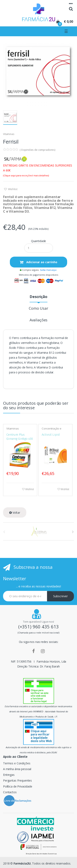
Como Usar (38, 309)
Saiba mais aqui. (48, 270)
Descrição (38, 297)
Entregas (9, 775)
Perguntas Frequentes (17, 780)
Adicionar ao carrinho (41, 262)
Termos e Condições (17, 763)
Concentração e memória (51, 430)
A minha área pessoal (17, 769)
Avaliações (39, 320)
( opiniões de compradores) (37, 150)
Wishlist (12, 189)
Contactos (10, 792)
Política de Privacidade (18, 786)
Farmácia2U (22, 863)
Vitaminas (9, 134)
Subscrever (60, 596)
